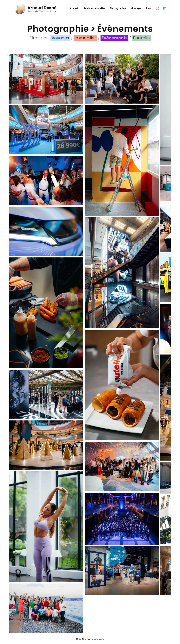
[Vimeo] (164, 8)
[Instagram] (158, 8)
